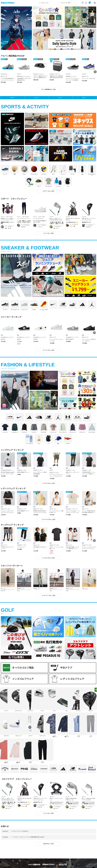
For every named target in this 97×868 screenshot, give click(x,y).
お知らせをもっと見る (48, 844)
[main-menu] (95, 3)
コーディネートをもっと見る (48, 595)
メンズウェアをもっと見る (48, 483)
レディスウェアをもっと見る (48, 519)
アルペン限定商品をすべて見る (49, 89)
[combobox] (49, 3)
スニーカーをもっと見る (49, 350)
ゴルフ (84, 98)
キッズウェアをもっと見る (48, 558)
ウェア (60, 98)
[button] (95, 72)
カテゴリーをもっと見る (49, 191)
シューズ (36, 98)
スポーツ (12, 98)
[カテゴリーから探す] (68, 3)
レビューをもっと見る (48, 233)
